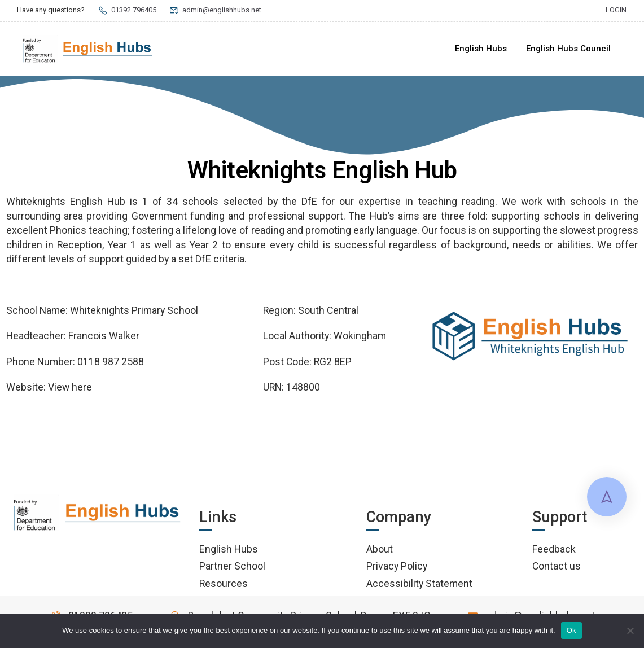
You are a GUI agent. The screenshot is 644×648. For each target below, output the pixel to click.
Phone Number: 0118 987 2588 (75, 362)
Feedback (554, 549)
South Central (328, 310)
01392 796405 (127, 10)
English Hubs (481, 49)
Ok (571, 630)
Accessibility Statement (419, 583)
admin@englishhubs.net (216, 10)
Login (616, 10)
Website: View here (49, 387)
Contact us (557, 566)
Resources (224, 583)
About (380, 549)
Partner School (232, 566)
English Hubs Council (568, 49)
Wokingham (360, 336)
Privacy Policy (397, 566)
